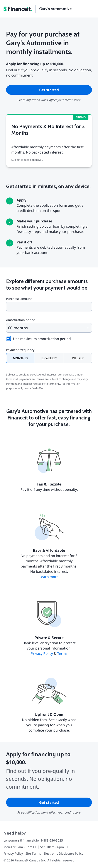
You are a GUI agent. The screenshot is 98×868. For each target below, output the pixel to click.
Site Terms (33, 853)
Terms (62, 653)
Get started (49, 90)
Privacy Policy (42, 653)
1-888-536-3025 (52, 840)
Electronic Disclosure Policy (63, 853)
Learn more (49, 577)
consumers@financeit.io (21, 840)
